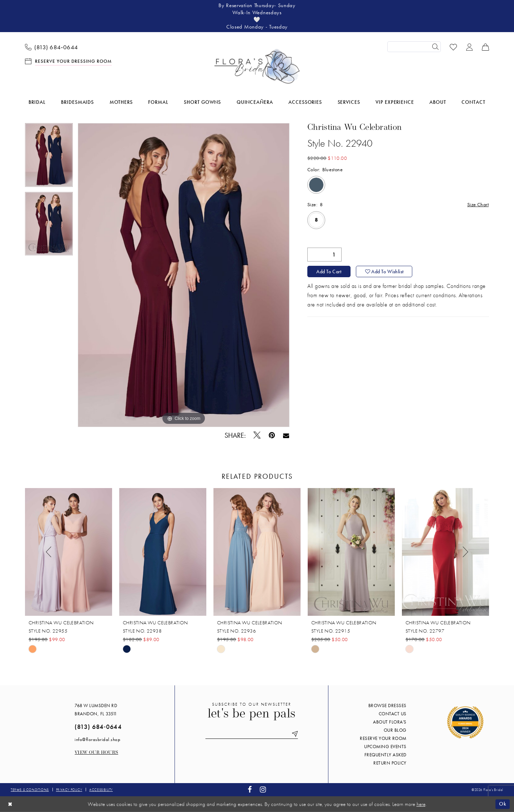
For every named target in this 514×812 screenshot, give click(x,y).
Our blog (395, 730)
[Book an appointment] (69, 61)
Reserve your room (383, 738)
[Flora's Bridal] (257, 66)
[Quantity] (324, 255)
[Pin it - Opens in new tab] (272, 435)
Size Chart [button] (478, 204)
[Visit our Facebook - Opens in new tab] (250, 790)
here (421, 804)
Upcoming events (385, 747)
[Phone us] (52, 47)
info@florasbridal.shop (97, 739)
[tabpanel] (49, 158)
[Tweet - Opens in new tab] (257, 435)
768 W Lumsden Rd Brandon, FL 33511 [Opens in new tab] (96, 710)
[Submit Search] (435, 47)
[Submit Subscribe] (293, 734)
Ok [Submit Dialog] (503, 804)
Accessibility (101, 790)
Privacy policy (69, 790)
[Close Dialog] (10, 804)
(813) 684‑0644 (98, 727)
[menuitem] (52, 47)
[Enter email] (252, 734)
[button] (470, 47)
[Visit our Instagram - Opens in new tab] (263, 790)
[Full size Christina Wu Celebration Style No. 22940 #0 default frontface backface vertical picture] (184, 275)
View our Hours (96, 753)
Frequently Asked (385, 755)
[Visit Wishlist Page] (453, 47)
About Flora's (390, 722)
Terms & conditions (30, 790)
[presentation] (69, 552)
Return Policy (390, 763)
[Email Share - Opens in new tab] (286, 435)
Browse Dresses (387, 706)
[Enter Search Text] (414, 47)
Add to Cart (329, 271)
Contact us (393, 714)
